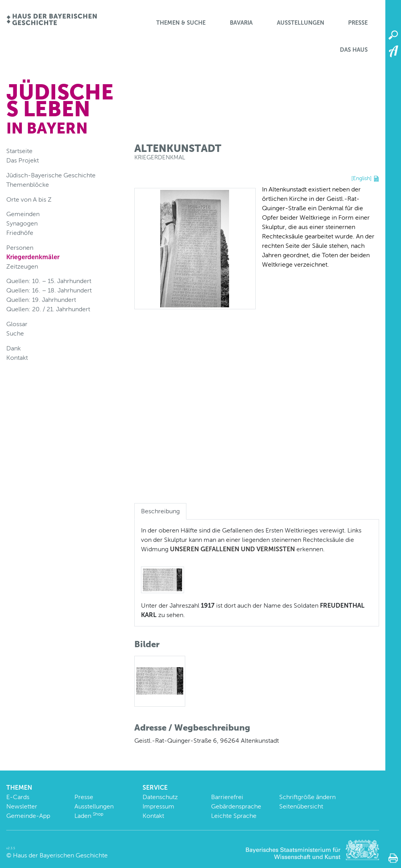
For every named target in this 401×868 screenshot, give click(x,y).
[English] (361, 178)
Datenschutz (160, 797)
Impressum (158, 806)
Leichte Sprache (234, 816)
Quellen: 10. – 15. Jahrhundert (49, 281)
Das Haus (354, 50)
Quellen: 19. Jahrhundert (41, 300)
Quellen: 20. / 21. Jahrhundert (48, 309)
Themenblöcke (28, 185)
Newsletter (22, 806)
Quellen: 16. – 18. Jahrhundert (49, 290)
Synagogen (22, 223)
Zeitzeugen (22, 266)
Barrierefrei (227, 797)
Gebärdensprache (236, 806)
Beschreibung (160, 511)
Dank (14, 348)
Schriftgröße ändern (307, 797)
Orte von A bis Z (29, 199)
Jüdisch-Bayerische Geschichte (51, 175)
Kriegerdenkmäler (33, 257)
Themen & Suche (181, 23)
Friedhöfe (20, 233)
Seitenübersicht (301, 806)
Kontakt (17, 358)
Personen (20, 248)
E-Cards (18, 797)
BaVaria (241, 23)
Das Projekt (23, 160)
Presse (358, 23)
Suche (15, 333)
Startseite (19, 151)
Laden (89, 816)
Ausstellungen (301, 23)
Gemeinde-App (28, 816)
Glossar (17, 324)
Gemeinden (23, 214)
